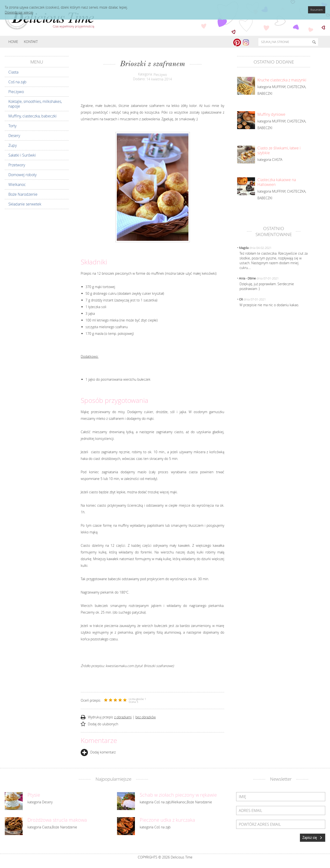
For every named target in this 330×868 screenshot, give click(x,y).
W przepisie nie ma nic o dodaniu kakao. (269, 305)
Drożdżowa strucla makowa (57, 820)
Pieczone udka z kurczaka (167, 820)
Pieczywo (16, 92)
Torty (12, 126)
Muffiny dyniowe (271, 114)
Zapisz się (313, 838)
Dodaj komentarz (98, 752)
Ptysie (34, 795)
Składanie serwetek (25, 204)
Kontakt (31, 42)
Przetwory (17, 165)
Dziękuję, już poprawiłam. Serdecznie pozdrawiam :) (267, 286)
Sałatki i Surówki (22, 155)
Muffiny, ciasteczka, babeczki (32, 116)
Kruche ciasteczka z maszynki (282, 80)
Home (13, 42)
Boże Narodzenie (23, 194)
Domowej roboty (22, 175)
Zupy (13, 145)
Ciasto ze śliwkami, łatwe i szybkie (279, 150)
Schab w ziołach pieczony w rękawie (178, 795)
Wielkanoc (17, 184)
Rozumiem (317, 10)
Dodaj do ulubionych (103, 724)
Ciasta (13, 72)
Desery (14, 136)
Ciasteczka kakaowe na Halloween (277, 182)
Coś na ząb (17, 82)
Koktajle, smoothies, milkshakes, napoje (35, 104)
